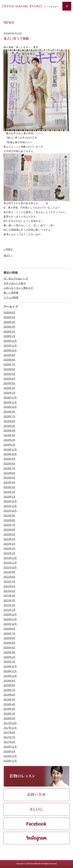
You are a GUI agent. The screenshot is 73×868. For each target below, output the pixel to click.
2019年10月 (10, 676)
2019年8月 (9, 685)
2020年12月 (10, 614)
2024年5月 (9, 426)
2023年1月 (9, 497)
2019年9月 (9, 681)
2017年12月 (10, 723)
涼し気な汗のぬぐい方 (16, 279)
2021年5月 (9, 591)
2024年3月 (9, 435)
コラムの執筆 (11, 297)
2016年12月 (10, 747)
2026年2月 (9, 332)
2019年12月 (10, 666)
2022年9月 (9, 516)
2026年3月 (9, 327)
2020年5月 (9, 643)
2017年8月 (9, 732)
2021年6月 (9, 586)
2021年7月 (9, 582)
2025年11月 (10, 346)
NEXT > (8, 255)
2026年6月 (9, 313)
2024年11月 (10, 402)
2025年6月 (9, 369)
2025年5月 (9, 374)
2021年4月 (9, 596)
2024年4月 (9, 430)
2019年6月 (9, 695)
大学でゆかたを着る (15, 283)
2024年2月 (9, 440)
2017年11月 (10, 728)
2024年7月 (9, 416)
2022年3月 (9, 544)
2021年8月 (9, 577)
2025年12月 (10, 341)
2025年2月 (9, 388)
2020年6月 (9, 638)
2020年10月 (10, 624)
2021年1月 (9, 610)
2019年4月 (9, 704)
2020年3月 (9, 652)
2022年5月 (9, 534)
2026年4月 (9, 322)
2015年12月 (10, 756)
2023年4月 (9, 482)
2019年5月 (9, 700)
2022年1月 (9, 553)
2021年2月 (9, 605)
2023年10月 (10, 454)
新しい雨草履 (11, 293)
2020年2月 (9, 657)
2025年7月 (9, 364)
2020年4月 (9, 648)
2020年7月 (9, 633)
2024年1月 (9, 445)
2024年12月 (10, 398)
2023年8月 (9, 464)
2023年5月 (9, 478)
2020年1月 (9, 662)
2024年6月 (9, 421)
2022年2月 (9, 548)
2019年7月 (9, 690)
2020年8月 (9, 629)
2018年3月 (9, 718)
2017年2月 (9, 742)
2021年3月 (9, 600)
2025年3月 (9, 383)
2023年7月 (9, 468)
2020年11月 (10, 619)
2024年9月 (9, 412)
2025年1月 (9, 393)
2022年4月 (9, 539)
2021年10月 (10, 567)
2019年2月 (9, 714)
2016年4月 (9, 751)
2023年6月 (9, 473)
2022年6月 (9, 530)
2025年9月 (9, 355)
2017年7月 (9, 737)
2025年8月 (9, 360)
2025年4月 (9, 379)
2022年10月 (10, 511)
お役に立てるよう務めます (18, 288)
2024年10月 (10, 407)
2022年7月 (9, 525)
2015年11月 (10, 761)
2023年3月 (9, 487)
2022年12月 (10, 501)
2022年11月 (10, 506)
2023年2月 (9, 492)
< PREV (8, 249)
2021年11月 (10, 563)
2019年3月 (9, 709)
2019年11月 (10, 671)
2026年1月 (9, 336)
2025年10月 (10, 350)
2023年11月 (10, 449)
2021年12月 (10, 558)
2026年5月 (9, 317)
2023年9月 (9, 459)
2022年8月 (9, 520)
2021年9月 (9, 572)
